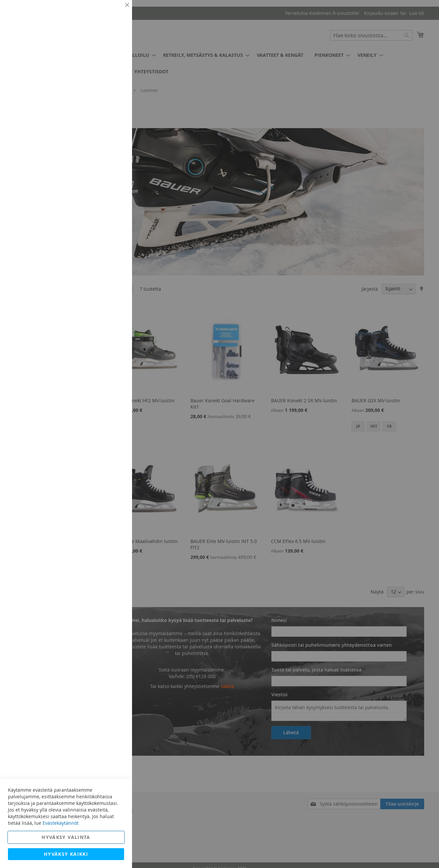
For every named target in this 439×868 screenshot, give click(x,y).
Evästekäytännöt (61, 823)
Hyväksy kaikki (66, 854)
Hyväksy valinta (66, 837)
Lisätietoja (112, 61)
